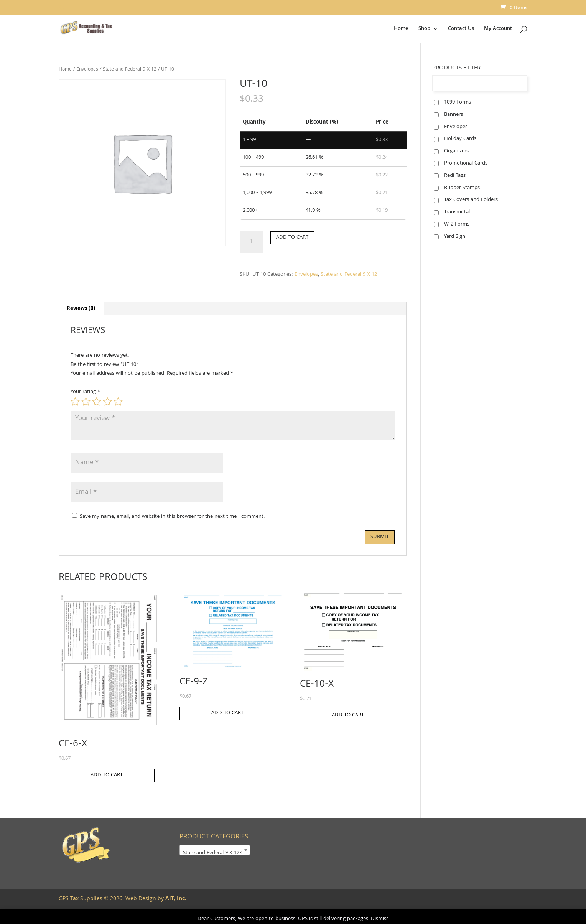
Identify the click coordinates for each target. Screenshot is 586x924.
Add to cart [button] (107, 775)
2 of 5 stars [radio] (86, 402)
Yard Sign (455, 237)
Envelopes (87, 70)
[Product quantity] (251, 242)
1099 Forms (458, 102)
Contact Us (461, 30)
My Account (498, 30)
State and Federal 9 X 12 (130, 70)
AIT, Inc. (175, 899)
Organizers (456, 151)
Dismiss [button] (380, 919)
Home (401, 30)
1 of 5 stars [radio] (75, 402)
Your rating (85, 392)
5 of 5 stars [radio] (118, 402)
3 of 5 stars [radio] (97, 402)
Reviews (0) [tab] (81, 309)
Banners (453, 115)
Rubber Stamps (462, 188)
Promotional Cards (466, 163)
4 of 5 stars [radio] (107, 402)
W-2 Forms (457, 224)
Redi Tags (455, 176)
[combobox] (215, 850)
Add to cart (292, 237)
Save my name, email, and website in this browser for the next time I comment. (172, 517)
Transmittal (457, 212)
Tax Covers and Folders (471, 200)
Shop (424, 30)
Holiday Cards (460, 139)
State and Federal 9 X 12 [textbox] (212, 853)
